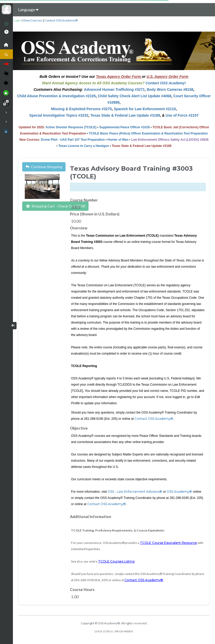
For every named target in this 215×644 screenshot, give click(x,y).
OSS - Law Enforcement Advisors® (135, 492)
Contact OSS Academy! (166, 83)
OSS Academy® (179, 492)
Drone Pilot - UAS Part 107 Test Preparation (73, 140)
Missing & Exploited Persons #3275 (81, 109)
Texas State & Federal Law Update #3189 (125, 115)
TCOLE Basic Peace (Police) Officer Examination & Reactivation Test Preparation (148, 133)
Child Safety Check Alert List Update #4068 (134, 96)
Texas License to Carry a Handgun (84, 146)
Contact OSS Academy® (61, 20)
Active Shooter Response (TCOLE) (71, 127)
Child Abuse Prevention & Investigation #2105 (56, 96)
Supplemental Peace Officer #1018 (125, 127)
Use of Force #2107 (182, 115)
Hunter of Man (118, 140)
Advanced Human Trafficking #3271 (114, 89)
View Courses (33, 20)
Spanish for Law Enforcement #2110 (145, 109)
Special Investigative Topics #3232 (59, 115)
